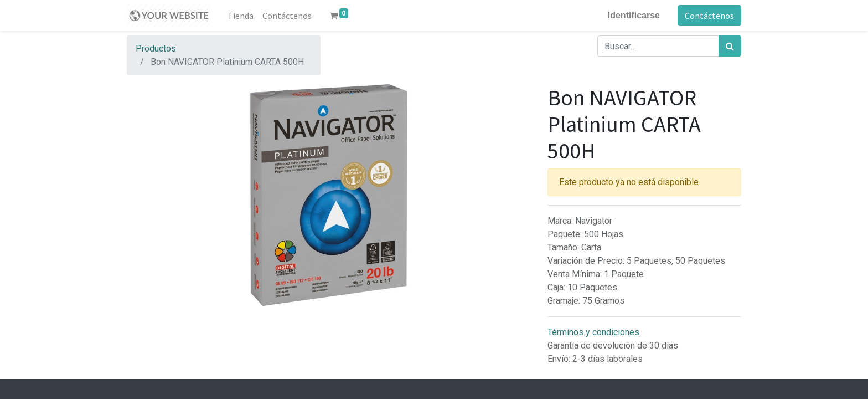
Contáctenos (709, 16)
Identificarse (634, 15)
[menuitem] (241, 16)
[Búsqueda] (730, 46)
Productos (156, 48)
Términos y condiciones (593, 332)
